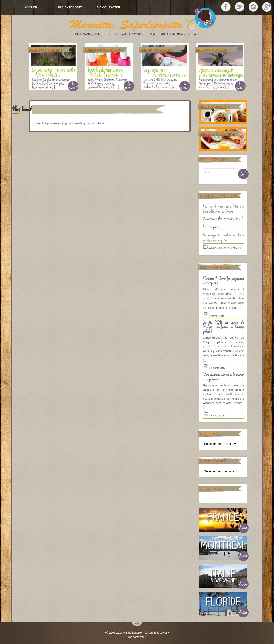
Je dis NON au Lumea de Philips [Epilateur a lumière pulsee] (224, 327)
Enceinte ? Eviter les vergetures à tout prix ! (224, 281)
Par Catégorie (70, 7)
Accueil (31, 7)
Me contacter (109, 7)
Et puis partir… (212, 227)
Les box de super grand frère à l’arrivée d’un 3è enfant (224, 209)
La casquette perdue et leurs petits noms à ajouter (224, 237)
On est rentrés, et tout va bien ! (223, 218)
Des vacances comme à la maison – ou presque (224, 376)
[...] (239, 307)
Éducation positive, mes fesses (222, 247)
